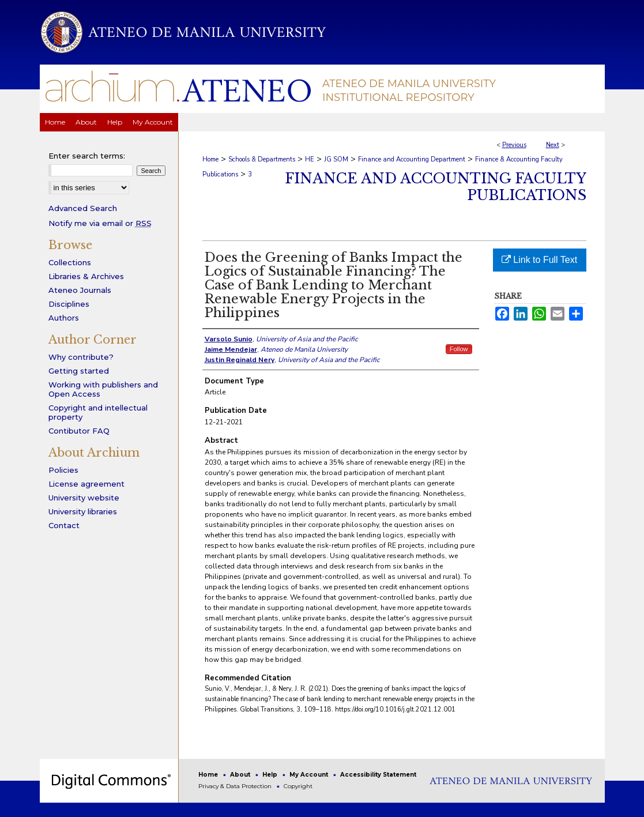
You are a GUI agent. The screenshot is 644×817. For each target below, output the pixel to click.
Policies (63, 470)
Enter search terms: (87, 156)
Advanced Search (83, 208)
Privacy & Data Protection (236, 786)
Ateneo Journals (80, 290)
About (241, 775)
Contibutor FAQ (79, 431)
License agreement (86, 484)
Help (271, 775)
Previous (514, 145)
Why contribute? (81, 357)
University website (84, 498)
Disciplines (69, 304)
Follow (459, 349)
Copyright (298, 786)
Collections (70, 262)
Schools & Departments (262, 159)
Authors (64, 318)
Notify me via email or (100, 223)
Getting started (79, 371)
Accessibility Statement (378, 775)
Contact (64, 525)
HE (310, 159)
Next (553, 145)
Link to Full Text (539, 260)
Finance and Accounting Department (412, 159)
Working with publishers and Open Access (103, 389)
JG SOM (336, 159)
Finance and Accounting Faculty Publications (436, 187)
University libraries (83, 511)
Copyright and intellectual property (98, 412)
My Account (310, 775)
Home (210, 159)
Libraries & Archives (86, 276)
